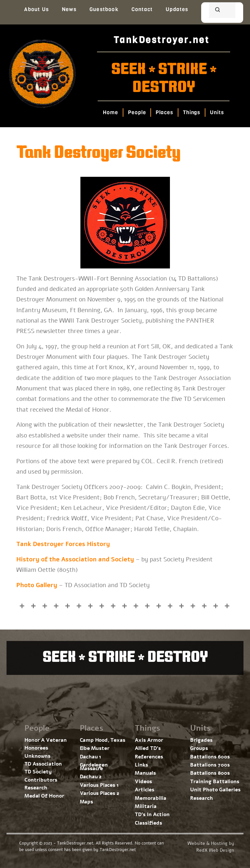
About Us (36, 9)
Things (192, 112)
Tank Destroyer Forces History (63, 544)
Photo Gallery (37, 585)
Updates (177, 9)
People (137, 112)
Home (111, 112)
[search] (214, 11)
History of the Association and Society (75, 559)
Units (217, 112)
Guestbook (104, 9)
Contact (142, 9)
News (69, 9)
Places (165, 112)
